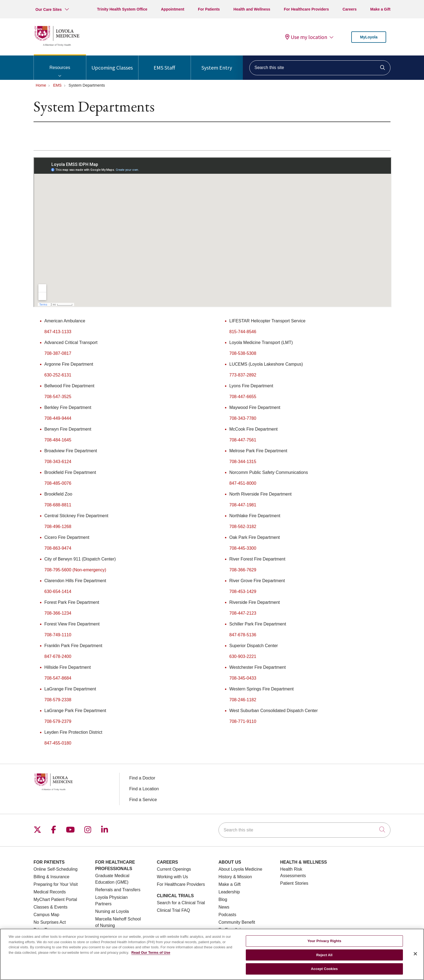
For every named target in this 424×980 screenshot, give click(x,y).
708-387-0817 (58, 353)
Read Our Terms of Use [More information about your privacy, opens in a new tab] (151, 953)
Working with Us (172, 877)
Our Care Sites (49, 9)
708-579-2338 (58, 700)
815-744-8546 (243, 332)
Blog (223, 899)
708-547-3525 (58, 397)
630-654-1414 (58, 591)
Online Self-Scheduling (56, 869)
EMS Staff (164, 63)
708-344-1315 (243, 462)
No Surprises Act (50, 922)
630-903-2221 (243, 656)
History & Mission (235, 877)
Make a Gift (380, 9)
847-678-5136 (243, 635)
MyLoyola (369, 37)
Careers (350, 9)
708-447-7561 (243, 440)
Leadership (229, 892)
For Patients (209, 9)
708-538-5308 (243, 353)
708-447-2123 (243, 613)
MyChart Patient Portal (55, 899)
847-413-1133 (58, 332)
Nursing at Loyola (112, 911)
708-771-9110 (243, 721)
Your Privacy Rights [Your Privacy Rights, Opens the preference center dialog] (324, 941)
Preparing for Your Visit (56, 884)
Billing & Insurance (52, 877)
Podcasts (227, 915)
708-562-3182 (243, 527)
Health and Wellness (252, 9)
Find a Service (143, 800)
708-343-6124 (58, 462)
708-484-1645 (58, 440)
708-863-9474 (58, 548)
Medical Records (50, 892)
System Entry (217, 63)
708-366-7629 (243, 570)
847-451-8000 (243, 483)
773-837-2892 (243, 375)
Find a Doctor (142, 778)
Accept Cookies (324, 969)
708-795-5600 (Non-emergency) (75, 570)
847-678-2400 (58, 656)
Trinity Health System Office (122, 9)
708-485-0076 (58, 483)
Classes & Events (50, 907)
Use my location (306, 37)
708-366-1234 (58, 613)
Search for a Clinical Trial (181, 903)
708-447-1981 (243, 505)
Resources (60, 63)
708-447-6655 (243, 397)
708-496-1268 (58, 527)
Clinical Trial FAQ (173, 910)
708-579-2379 (58, 721)
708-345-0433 (243, 678)
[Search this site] (320, 68)
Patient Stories (294, 883)
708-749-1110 (58, 635)
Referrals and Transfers (118, 890)
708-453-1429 (243, 591)
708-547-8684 (58, 678)
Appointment (173, 9)
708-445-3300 (243, 548)
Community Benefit (237, 922)
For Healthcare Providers (307, 9)
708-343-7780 (243, 418)
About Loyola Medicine (240, 869)
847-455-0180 (58, 743)
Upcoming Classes (112, 63)
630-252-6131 (58, 375)
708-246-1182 (243, 700)
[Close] (415, 954)
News (224, 907)
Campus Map (46, 915)
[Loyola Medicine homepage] (57, 45)
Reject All (324, 955)
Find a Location (144, 789)
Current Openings (174, 869)
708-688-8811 (58, 505)
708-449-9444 (58, 418)
